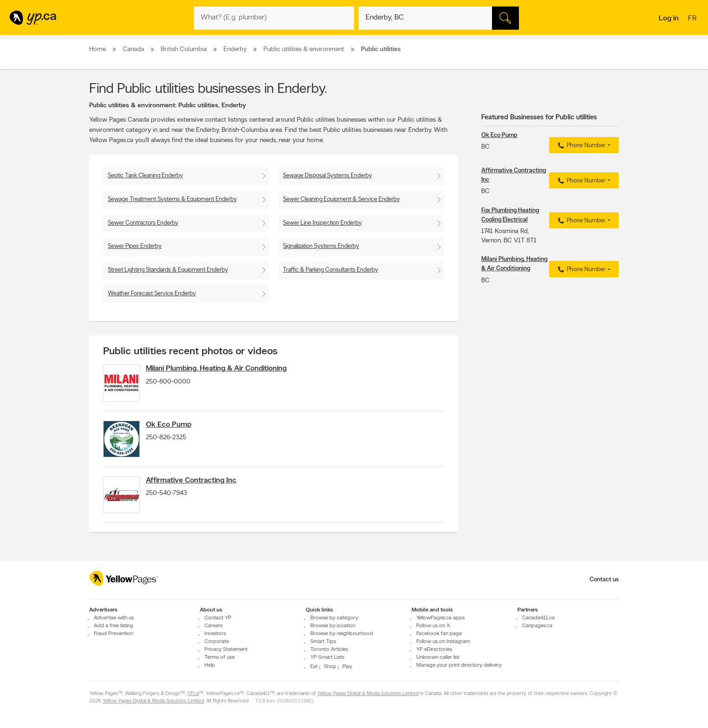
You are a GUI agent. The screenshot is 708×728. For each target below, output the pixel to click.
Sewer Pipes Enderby (135, 246)
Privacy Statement (226, 650)
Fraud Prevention (114, 634)
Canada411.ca (538, 618)
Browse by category (334, 618)
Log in (669, 19)
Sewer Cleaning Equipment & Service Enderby (341, 199)
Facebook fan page (439, 634)
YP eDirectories (434, 650)
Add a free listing (114, 626)
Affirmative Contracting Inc (200, 490)
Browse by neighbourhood (342, 634)
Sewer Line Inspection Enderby (322, 223)
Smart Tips (323, 642)
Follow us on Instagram (443, 642)
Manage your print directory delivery (459, 666)
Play (347, 667)
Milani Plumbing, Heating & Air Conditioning (225, 369)
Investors (215, 634)
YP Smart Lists (327, 658)
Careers (213, 626)
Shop (330, 667)
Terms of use (220, 658)
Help (210, 666)
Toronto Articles (329, 650)
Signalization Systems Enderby (321, 246)
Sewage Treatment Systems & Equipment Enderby (172, 199)
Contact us (604, 580)
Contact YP (218, 618)
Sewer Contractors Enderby (143, 223)
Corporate (217, 642)
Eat (314, 667)
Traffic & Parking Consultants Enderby (331, 270)
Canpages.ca (537, 626)
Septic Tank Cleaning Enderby (145, 176)
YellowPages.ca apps (440, 618)
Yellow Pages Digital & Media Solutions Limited (368, 694)
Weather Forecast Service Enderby (152, 294)
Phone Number (580, 146)
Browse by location (333, 626)
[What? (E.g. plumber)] (274, 18)
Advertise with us (114, 618)
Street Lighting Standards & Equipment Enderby (168, 270)
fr (693, 19)
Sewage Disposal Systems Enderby (328, 176)
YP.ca (193, 694)
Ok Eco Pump (177, 429)
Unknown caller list (438, 658)
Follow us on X (433, 626)
